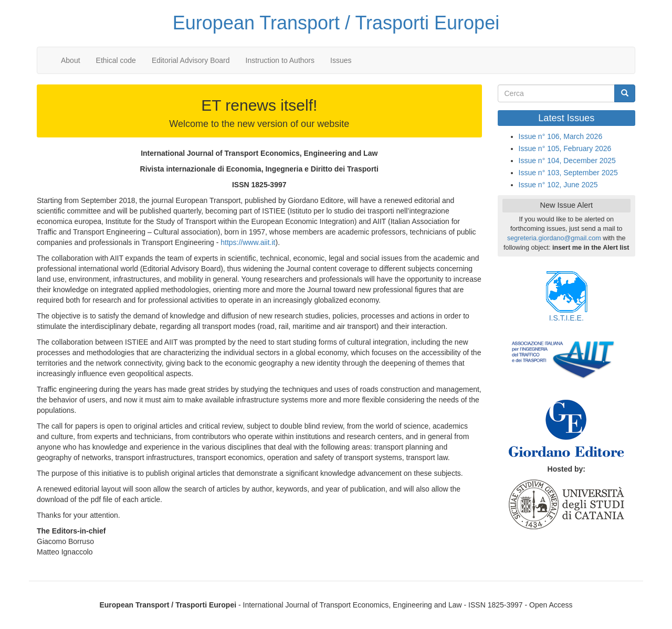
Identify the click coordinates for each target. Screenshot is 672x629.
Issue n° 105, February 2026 (565, 148)
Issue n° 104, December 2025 (567, 161)
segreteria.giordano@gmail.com (554, 238)
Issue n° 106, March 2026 (561, 136)
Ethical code (116, 60)
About (71, 60)
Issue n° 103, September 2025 (568, 173)
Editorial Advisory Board (191, 60)
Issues (341, 60)
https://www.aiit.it (248, 242)
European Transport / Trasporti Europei (336, 23)
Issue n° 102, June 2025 (558, 185)
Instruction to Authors (280, 60)
